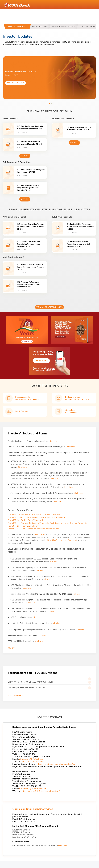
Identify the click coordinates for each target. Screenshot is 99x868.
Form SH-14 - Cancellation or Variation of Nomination (34, 529)
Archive (12, 648)
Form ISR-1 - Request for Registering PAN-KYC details (34, 514)
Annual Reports (39, 26)
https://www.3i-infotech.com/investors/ (41, 791)
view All (25, 156)
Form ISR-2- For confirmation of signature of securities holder (37, 517)
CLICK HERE (51, 370)
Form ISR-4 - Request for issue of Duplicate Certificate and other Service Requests (47, 523)
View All (74, 143)
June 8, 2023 (40, 534)
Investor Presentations (63, 26)
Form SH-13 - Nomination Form (23, 526)
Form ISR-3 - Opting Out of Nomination (26, 520)
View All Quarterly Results (49, 307)
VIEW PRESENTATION (16, 83)
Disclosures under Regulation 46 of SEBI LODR (27, 398)
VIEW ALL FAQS (14, 695)
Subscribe (41, 361)
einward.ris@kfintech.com (32, 759)
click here (53, 441)
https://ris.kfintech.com (33, 761)
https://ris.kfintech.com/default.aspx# (62, 540)
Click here (22, 467)
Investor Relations (17, 26)
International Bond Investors (71, 411)
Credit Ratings (21, 411)
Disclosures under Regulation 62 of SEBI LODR (77, 398)
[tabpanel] (49, 78)
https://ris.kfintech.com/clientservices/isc (56, 764)
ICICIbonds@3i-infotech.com (33, 789)
